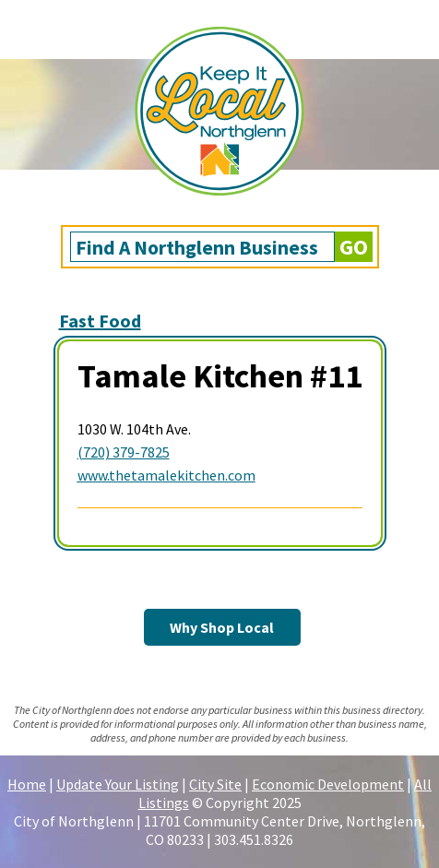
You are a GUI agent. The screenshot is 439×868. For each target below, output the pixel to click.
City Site (215, 784)
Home (27, 784)
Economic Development (328, 784)
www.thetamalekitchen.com (166, 475)
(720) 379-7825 (124, 452)
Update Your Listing (118, 784)
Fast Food (100, 321)
